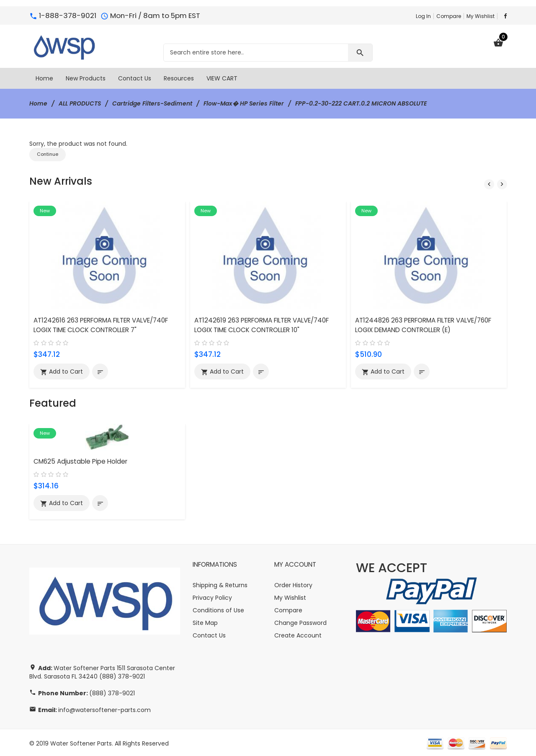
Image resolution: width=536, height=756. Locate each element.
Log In (423, 16)
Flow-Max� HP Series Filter (246, 103)
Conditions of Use (218, 609)
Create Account (298, 634)
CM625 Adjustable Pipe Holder (80, 460)
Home (38, 103)
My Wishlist (481, 16)
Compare (449, 16)
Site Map (205, 621)
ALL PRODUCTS (80, 103)
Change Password (300, 621)
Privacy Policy (212, 596)
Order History (293, 583)
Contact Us (209, 634)
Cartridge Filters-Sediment (153, 103)
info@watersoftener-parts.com (104, 708)
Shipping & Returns (220, 583)
